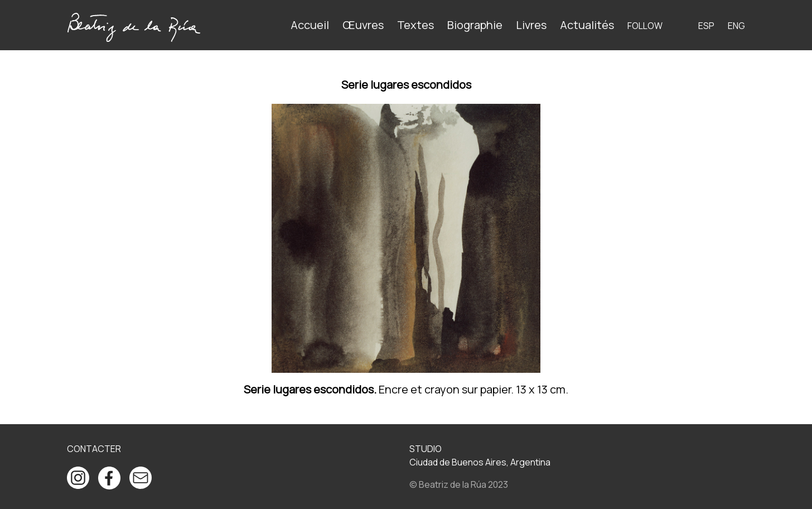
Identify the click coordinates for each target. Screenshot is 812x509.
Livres (531, 25)
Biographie (475, 25)
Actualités (587, 25)
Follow (645, 26)
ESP (706, 26)
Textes (415, 25)
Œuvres (363, 25)
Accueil (310, 25)
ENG (736, 26)
